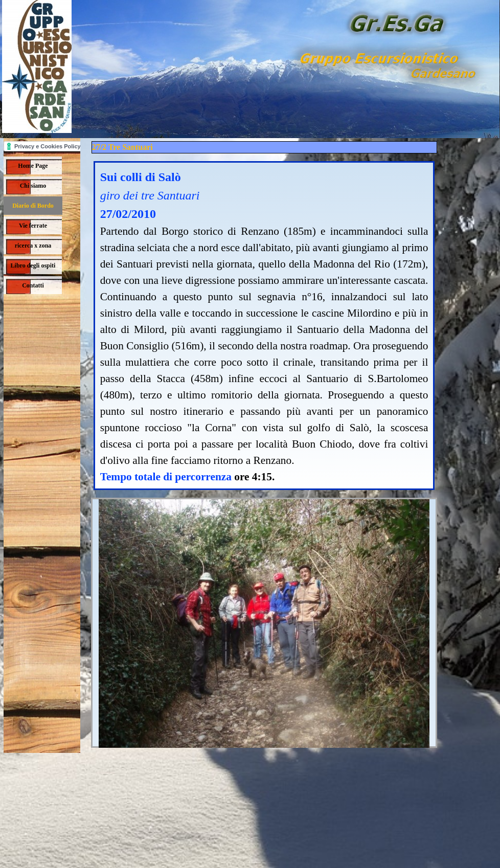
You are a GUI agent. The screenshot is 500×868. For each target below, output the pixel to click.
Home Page (33, 166)
